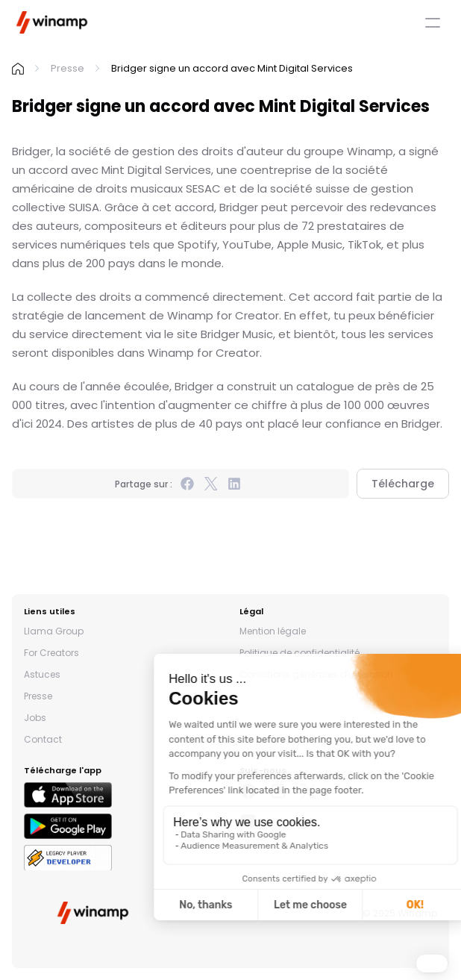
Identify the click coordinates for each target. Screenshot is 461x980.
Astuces (42, 674)
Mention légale (273, 631)
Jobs (35, 718)
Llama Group (54, 631)
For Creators (51, 653)
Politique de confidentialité (300, 653)
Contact (43, 739)
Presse (68, 68)
